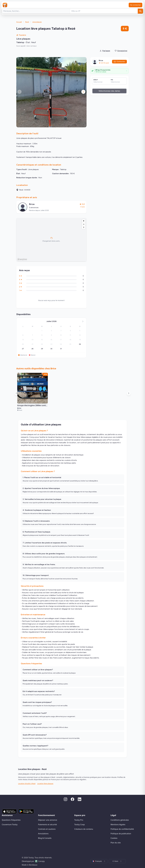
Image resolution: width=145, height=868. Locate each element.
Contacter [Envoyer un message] (119, 62)
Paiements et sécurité (47, 824)
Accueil (19, 22)
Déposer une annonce (48, 820)
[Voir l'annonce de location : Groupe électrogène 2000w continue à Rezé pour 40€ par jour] (33, 393)
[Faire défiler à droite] (129, 393)
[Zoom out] (84, 224)
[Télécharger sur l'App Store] (9, 811)
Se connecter (135, 5)
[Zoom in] (84, 221)
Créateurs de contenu (84, 829)
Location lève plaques (45, 784)
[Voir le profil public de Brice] (51, 207)
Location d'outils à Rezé (27, 784)
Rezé (27, 22)
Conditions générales (120, 820)
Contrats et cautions (47, 829)
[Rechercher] (140, 11)
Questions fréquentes (11, 820)
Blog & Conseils (45, 838)
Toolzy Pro (79, 820)
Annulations (43, 834)
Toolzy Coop (80, 824)
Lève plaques (37, 22)
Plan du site (116, 843)
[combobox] (99, 861)
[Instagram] (65, 799)
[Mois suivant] (83, 321)
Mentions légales (118, 824)
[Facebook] (72, 799)
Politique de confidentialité (122, 829)
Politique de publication (121, 834)
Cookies (114, 838)
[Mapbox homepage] (22, 259)
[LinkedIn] (80, 799)
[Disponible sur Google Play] (26, 811)
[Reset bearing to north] (84, 227)
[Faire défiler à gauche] (16, 393)
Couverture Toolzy (10, 824)
